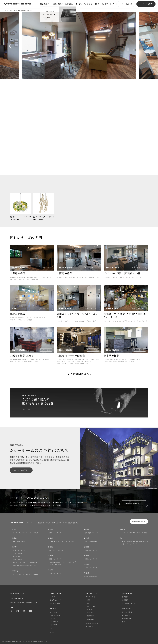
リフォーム (22, 324)
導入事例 (54, 625)
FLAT (116, 325)
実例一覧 (12, 10)
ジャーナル (53, 612)
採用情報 (125, 600)
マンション (14, 283)
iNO (89, 600)
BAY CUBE (118, 281)
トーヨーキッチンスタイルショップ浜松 (62, 542)
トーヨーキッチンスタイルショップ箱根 (26, 574)
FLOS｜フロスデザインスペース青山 (25, 563)
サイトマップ (126, 615)
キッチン (54, 619)
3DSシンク (14, 281)
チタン (133, 281)
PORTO (90, 610)
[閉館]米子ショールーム (94, 533)
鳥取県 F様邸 (17, 318)
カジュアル (43, 321)
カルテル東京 (18, 553)
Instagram (11, 611)
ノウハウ (54, 628)
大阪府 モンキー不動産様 (71, 359)
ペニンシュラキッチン (92, 271)
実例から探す (58, 4)
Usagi (82, 325)
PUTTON (90, 616)
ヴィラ (126, 281)
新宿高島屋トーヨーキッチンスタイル (26, 566)
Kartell (26, 363)
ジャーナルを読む (86, 4)
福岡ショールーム (91, 568)
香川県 (86, 556)
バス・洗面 (89, 627)
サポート (125, 622)
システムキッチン (91, 597)
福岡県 (86, 564)
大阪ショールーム (55, 573)
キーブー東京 (18, 560)
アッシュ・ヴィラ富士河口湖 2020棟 (122, 277)
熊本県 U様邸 (111, 359)
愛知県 (50, 547)
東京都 (14, 547)
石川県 (50, 530)
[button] (11, 46)
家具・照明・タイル (92, 623)
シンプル (69, 281)
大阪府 (50, 570)
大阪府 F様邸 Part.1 (21, 359)
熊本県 (86, 573)
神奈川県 (15, 571)
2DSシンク (108, 325)
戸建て (30, 324)
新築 (33, 283)
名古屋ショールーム (56, 550)
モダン (85, 281)
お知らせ (53, 632)
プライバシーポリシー (129, 603)
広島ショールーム (91, 550)
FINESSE (90, 619)
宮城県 (14, 538)
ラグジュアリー (25, 283)
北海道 (14, 530)
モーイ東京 (17, 556)
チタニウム (47, 281)
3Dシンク (61, 281)
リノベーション (95, 281)
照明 (36, 365)
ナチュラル (144, 325)
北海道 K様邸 (18, 277)
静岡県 (50, 538)
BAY (89, 603)
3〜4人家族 (62, 363)
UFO (36, 321)
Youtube (31, 611)
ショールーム (134, 325)
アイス (89, 325)
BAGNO (23, 281)
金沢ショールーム (55, 533)
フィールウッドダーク (121, 365)
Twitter (24, 611)
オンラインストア (101, 4)
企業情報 (125, 597)
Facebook (18, 611)
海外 (122, 538)
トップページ (5, 10)
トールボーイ (62, 365)
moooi (30, 281)
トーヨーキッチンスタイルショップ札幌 (26, 533)
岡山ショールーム (91, 542)
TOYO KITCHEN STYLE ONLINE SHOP (23, 602)
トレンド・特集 (56, 615)
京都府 (50, 556)
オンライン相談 (55, 603)
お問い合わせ (127, 619)
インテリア (38, 281)
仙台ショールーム (19, 542)
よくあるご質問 (127, 612)
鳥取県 (86, 530)
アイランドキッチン (46, 271)
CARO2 (90, 613)
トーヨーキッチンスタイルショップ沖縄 (134, 533)
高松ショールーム (91, 559)
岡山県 (86, 538)
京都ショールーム (55, 559)
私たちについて (71, 4)
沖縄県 (123, 530)
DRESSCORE (16, 363)
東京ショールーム (19, 550)
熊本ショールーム (91, 576)
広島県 (86, 547)
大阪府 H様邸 (64, 277)
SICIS (21, 321)
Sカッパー (29, 321)
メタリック (81, 365)
